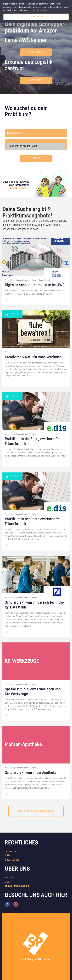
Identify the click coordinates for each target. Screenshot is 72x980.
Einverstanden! (36, 17)
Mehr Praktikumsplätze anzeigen (36, 811)
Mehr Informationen (40, 10)
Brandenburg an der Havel (36, 146)
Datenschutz (12, 860)
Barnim (36, 139)
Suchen (36, 158)
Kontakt (9, 878)
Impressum (11, 852)
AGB (7, 856)
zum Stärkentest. (19, 188)
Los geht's (36, 52)
